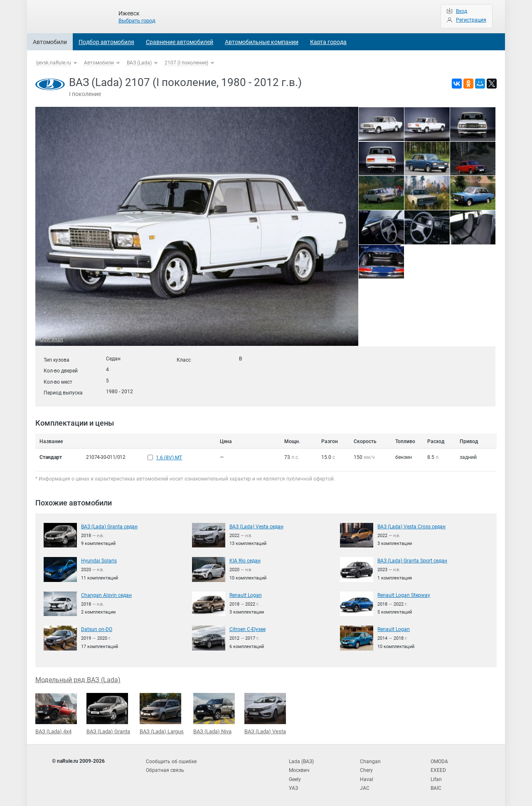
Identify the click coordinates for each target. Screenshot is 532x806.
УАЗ (293, 785)
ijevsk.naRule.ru (54, 63)
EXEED (438, 768)
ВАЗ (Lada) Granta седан (109, 525)
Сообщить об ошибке (171, 760)
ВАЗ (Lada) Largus (162, 712)
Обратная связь (165, 768)
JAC (365, 785)
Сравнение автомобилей (180, 42)
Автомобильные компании (262, 42)
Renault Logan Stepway (404, 594)
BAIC (436, 785)
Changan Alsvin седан (106, 594)
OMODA (439, 760)
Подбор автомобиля (106, 42)
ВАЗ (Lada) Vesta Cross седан (411, 525)
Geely (295, 776)
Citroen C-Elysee (248, 629)
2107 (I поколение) (186, 63)
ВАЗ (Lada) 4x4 (56, 712)
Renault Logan (246, 594)
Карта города (328, 42)
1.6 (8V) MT (169, 457)
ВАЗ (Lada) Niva (214, 712)
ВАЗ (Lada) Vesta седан (256, 525)
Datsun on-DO (97, 629)
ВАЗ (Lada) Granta (108, 712)
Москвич (299, 768)
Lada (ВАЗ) (301, 760)
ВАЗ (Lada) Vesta (265, 712)
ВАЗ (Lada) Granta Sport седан (412, 560)
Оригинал (52, 340)
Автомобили (50, 42)
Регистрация (471, 20)
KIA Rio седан (245, 560)
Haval (367, 776)
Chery (366, 768)
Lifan (436, 776)
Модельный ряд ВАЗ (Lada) (78, 679)
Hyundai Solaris (99, 560)
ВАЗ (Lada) (139, 63)
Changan (370, 760)
